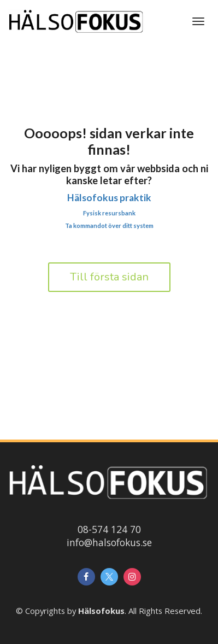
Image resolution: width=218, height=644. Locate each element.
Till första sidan (109, 277)
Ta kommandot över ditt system (109, 226)
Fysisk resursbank (109, 213)
